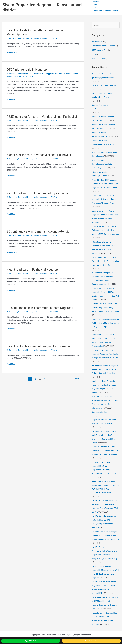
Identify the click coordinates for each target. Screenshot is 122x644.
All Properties (12, 38)
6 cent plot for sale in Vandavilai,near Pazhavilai (40, 155)
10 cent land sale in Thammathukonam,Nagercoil (41, 308)
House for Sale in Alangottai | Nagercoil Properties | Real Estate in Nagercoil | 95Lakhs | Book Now (106, 354)
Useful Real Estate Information (105, 10)
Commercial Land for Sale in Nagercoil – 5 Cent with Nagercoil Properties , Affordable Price (105, 200)
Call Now (31, 641)
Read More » (12, 52)
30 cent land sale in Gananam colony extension (40, 231)
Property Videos (99, 8)
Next (78, 379)
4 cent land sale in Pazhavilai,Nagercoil (34, 269)
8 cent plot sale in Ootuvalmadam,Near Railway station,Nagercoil (103, 162)
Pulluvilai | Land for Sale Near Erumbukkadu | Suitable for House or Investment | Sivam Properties (105, 448)
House (63, 74)
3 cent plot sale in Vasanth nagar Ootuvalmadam (41, 346)
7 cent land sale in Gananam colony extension (39, 193)
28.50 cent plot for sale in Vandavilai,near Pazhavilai (43, 117)
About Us (97, 1)
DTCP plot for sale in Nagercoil (28, 70)
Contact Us (98, 5)
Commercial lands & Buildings (31, 74)
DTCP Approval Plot (52, 74)
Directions (91, 641)
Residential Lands (26, 38)
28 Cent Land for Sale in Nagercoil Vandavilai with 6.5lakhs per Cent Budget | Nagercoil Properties (105, 369)
